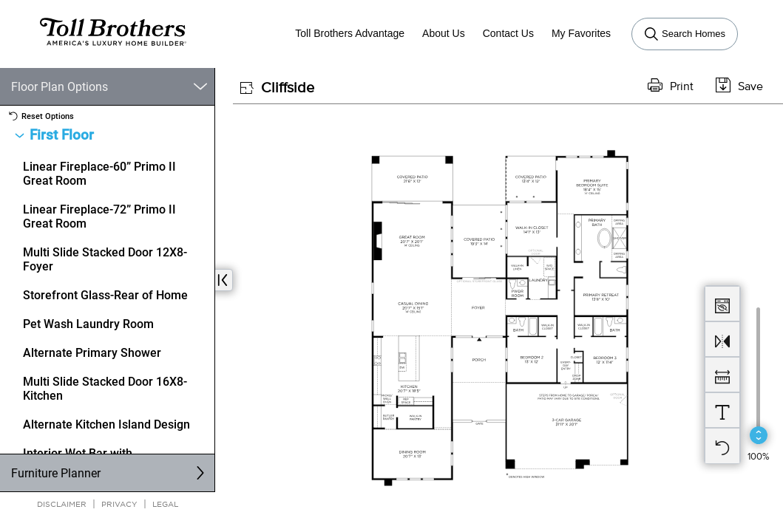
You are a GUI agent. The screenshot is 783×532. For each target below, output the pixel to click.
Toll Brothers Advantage (350, 33)
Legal (165, 504)
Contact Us (508, 33)
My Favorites (581, 33)
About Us (444, 33)
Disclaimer (62, 504)
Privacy (119, 504)
